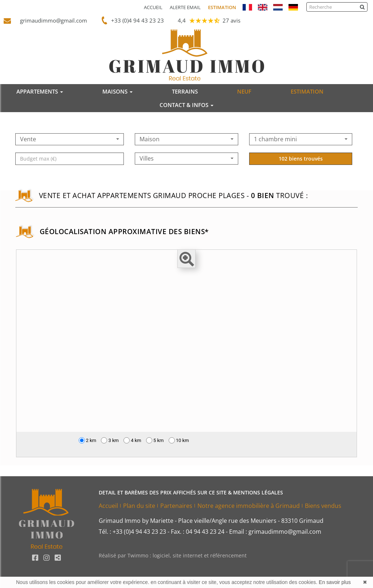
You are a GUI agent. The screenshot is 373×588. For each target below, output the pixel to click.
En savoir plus (335, 582)
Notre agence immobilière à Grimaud (249, 506)
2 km (88, 440)
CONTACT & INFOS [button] (186, 105)
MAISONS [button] (117, 91)
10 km (179, 440)
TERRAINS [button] (185, 91)
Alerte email (185, 7)
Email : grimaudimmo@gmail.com (275, 532)
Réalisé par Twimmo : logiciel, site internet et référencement (173, 555)
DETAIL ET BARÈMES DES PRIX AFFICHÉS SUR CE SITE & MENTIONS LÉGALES (191, 492)
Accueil (153, 7)
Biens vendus (323, 506)
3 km (110, 440)
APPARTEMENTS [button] (40, 91)
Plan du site (139, 506)
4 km (132, 440)
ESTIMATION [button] (307, 91)
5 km (155, 440)
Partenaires (176, 506)
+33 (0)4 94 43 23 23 (136, 20)
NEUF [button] (244, 91)
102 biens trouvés (301, 172)
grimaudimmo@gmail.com (50, 20)
